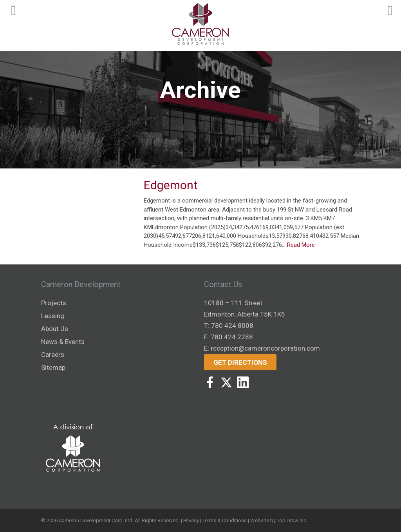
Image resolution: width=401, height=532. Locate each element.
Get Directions (240, 362)
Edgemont (171, 185)
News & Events (63, 342)
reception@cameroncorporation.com (265, 348)
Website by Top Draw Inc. (279, 520)
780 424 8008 (232, 326)
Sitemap (53, 367)
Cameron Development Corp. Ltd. (96, 520)
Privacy (191, 520)
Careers (53, 355)
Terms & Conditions (225, 520)
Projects (54, 303)
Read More (301, 245)
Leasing (53, 316)
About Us (55, 329)
